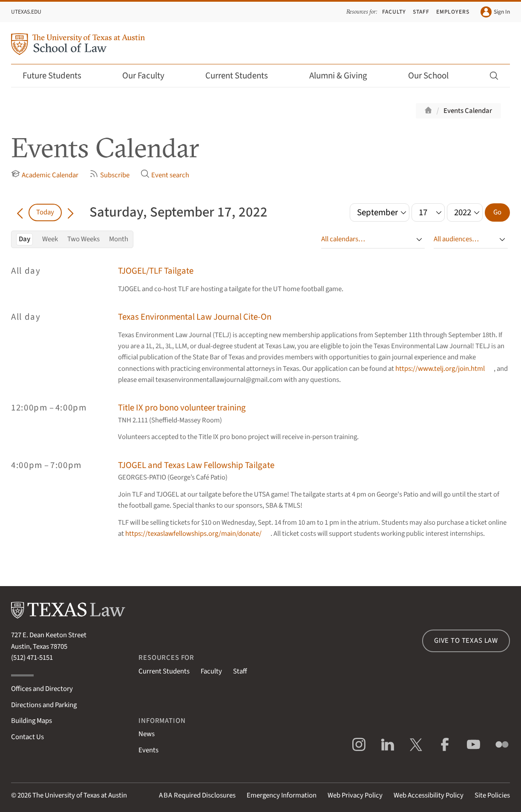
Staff (421, 12)
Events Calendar (468, 111)
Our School (434, 76)
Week (50, 239)
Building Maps (32, 721)
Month (119, 239)
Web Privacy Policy (355, 795)
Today (45, 212)
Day (24, 239)
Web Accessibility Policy (429, 795)
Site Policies (492, 795)
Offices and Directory (42, 689)
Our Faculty (149, 76)
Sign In (495, 12)
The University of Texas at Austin (80, 795)
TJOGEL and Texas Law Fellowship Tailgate (196, 465)
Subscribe (109, 175)
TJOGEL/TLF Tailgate (156, 271)
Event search (165, 175)
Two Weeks (83, 239)
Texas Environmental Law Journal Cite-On (195, 317)
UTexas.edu (26, 12)
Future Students (58, 76)
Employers (453, 12)
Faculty (394, 12)
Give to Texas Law (466, 641)
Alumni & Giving (344, 76)
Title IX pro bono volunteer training (182, 408)
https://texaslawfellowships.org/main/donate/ (193, 534)
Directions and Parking (44, 705)
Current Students (242, 76)
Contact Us (27, 737)
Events (148, 750)
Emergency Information (282, 795)
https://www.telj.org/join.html (440, 369)
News (147, 734)
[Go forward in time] (71, 212)
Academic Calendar (45, 175)
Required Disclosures (197, 795)
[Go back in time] (20, 212)
